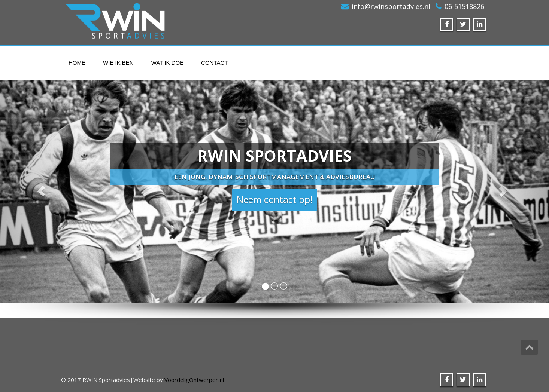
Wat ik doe (167, 63)
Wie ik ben (118, 63)
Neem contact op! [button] (275, 199)
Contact (214, 63)
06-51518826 (464, 6)
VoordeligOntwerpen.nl (194, 380)
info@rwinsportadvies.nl (391, 6)
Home (77, 63)
